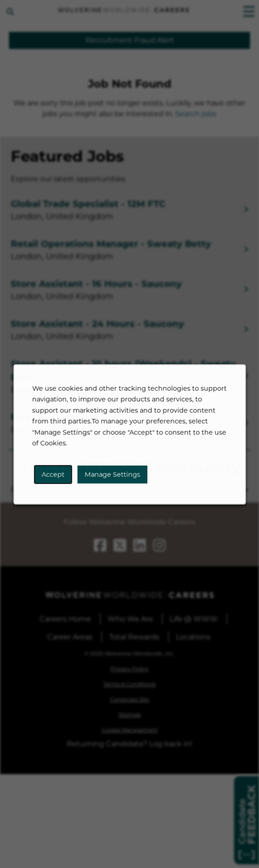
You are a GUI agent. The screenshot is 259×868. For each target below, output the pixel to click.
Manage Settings (113, 478)
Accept (56, 478)
